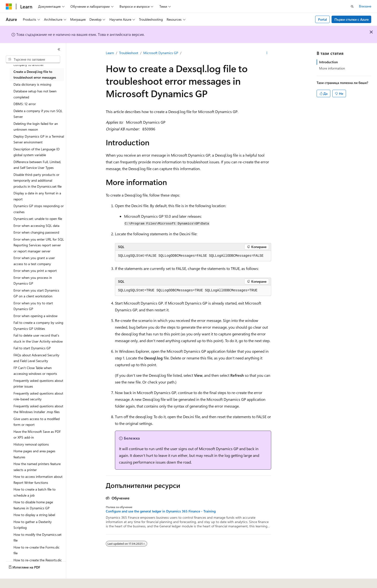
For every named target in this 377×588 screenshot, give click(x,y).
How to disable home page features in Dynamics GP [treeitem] (33, 505)
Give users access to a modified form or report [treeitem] (37, 422)
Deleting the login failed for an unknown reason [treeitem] (36, 127)
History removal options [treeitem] (31, 444)
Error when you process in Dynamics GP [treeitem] (33, 281)
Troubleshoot (129, 53)
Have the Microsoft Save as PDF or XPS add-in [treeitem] (37, 435)
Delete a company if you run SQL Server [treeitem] (38, 114)
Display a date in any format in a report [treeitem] (37, 196)
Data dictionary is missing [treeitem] (32, 84)
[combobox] (33, 59)
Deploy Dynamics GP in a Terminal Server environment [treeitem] (39, 139)
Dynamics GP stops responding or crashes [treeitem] (39, 209)
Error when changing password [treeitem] (36, 232)
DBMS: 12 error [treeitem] (25, 104)
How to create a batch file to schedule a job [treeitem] (35, 492)
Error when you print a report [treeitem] (35, 271)
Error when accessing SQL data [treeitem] (36, 226)
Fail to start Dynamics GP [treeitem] (32, 348)
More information (332, 68)
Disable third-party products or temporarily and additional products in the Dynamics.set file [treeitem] (38, 180)
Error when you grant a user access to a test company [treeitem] (34, 261)
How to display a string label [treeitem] (34, 515)
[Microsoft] (9, 6)
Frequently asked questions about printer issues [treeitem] (38, 383)
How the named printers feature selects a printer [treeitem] (37, 467)
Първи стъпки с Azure (352, 19)
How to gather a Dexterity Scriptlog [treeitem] (33, 525)
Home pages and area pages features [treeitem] (34, 454)
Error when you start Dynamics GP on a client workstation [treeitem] (36, 293)
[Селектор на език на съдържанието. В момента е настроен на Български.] (19, 581)
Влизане (365, 6)
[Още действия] (267, 53)
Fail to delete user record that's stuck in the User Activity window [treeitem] (38, 338)
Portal (323, 19)
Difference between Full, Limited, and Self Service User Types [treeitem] (37, 165)
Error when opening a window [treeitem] (35, 316)
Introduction (328, 62)
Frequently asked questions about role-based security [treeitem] (38, 396)
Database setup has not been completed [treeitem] (35, 94)
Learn (110, 53)
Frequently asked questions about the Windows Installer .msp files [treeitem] (38, 409)
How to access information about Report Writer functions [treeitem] (38, 479)
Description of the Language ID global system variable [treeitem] (37, 152)
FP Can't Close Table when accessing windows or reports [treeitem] (35, 371)
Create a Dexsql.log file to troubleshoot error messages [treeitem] (35, 75)
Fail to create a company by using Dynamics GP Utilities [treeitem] (38, 326)
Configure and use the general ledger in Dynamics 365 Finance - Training (161, 511)
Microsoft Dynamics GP (161, 53)
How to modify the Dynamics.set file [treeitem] (38, 537)
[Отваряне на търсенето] (352, 6)
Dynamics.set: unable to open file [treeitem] (38, 219)
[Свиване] (59, 49)
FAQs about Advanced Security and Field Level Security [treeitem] (36, 358)
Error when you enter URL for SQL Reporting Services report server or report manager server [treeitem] (39, 245)
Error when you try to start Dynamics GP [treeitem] (33, 306)
